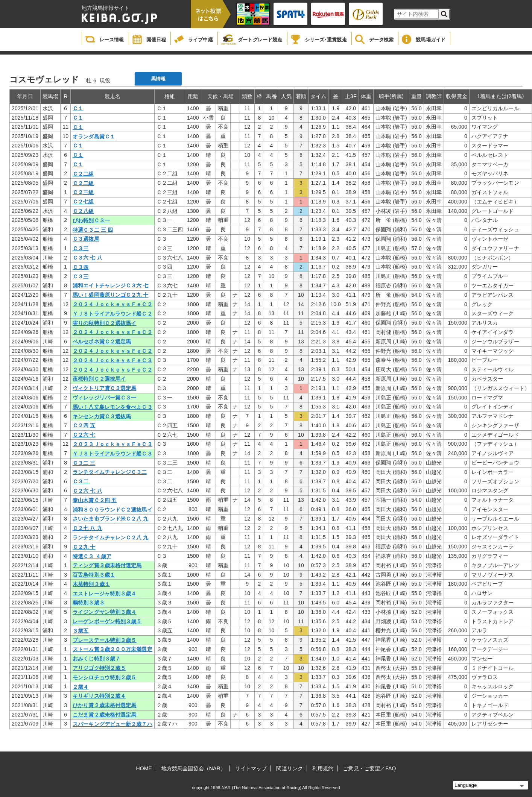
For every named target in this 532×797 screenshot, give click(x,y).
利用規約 (323, 768)
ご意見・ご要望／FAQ (369, 768)
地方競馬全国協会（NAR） (194, 768)
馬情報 (158, 79)
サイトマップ (251, 768)
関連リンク (290, 768)
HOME (144, 768)
